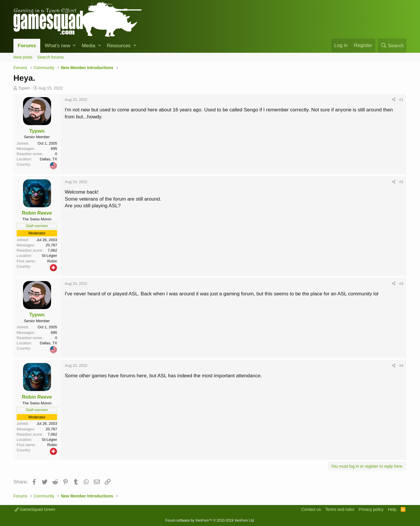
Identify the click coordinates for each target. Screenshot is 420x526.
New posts (23, 57)
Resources (119, 46)
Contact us (311, 509)
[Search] (392, 46)
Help (392, 509)
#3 (401, 284)
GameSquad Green (35, 509)
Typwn (24, 88)
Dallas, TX (48, 159)
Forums (27, 46)
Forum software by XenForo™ (210, 520)
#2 (401, 182)
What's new (57, 46)
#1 (401, 100)
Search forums (50, 57)
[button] (74, 46)
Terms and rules (340, 509)
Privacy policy (371, 509)
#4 (401, 365)
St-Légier (49, 256)
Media (88, 46)
